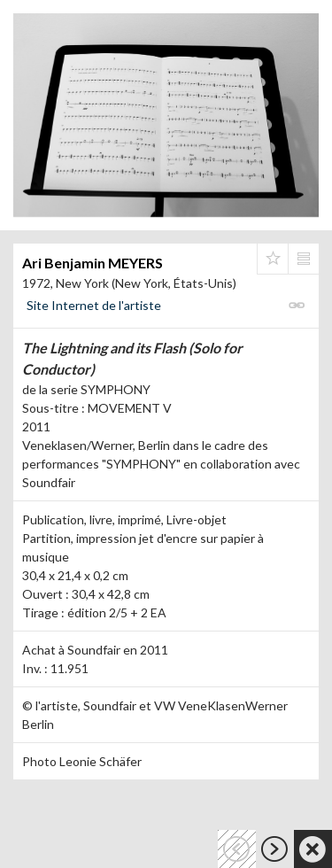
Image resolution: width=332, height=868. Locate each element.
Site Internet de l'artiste (94, 305)
